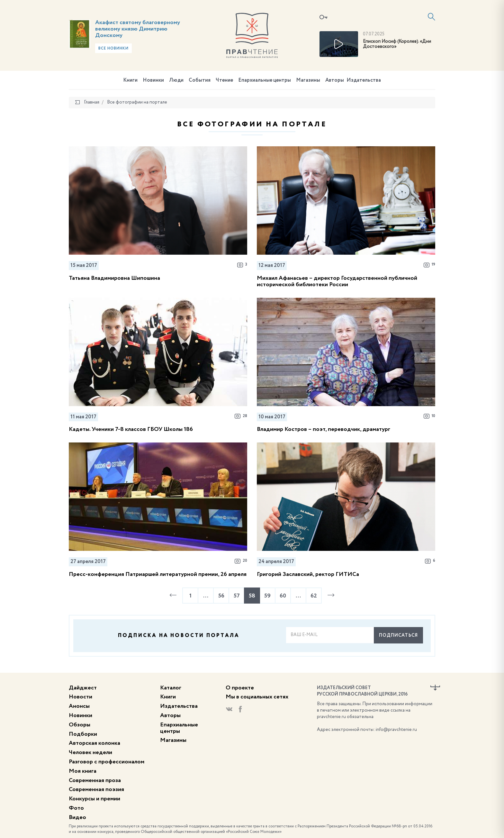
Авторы (335, 80)
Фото (76, 808)
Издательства (364, 80)
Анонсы (79, 706)
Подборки (83, 734)
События (200, 80)
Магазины (308, 80)
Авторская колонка (94, 743)
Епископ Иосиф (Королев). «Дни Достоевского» (397, 44)
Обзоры (80, 725)
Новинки (153, 80)
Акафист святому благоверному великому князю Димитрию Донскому (138, 29)
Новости (81, 697)
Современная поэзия (96, 789)
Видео (77, 817)
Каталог (171, 688)
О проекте (240, 688)
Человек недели (90, 752)
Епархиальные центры (265, 80)
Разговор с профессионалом (107, 762)
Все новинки (113, 49)
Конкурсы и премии (94, 799)
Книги (130, 80)
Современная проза (95, 780)
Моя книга (83, 771)
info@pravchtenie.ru (396, 730)
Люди (176, 80)
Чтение (224, 80)
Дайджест (83, 688)
